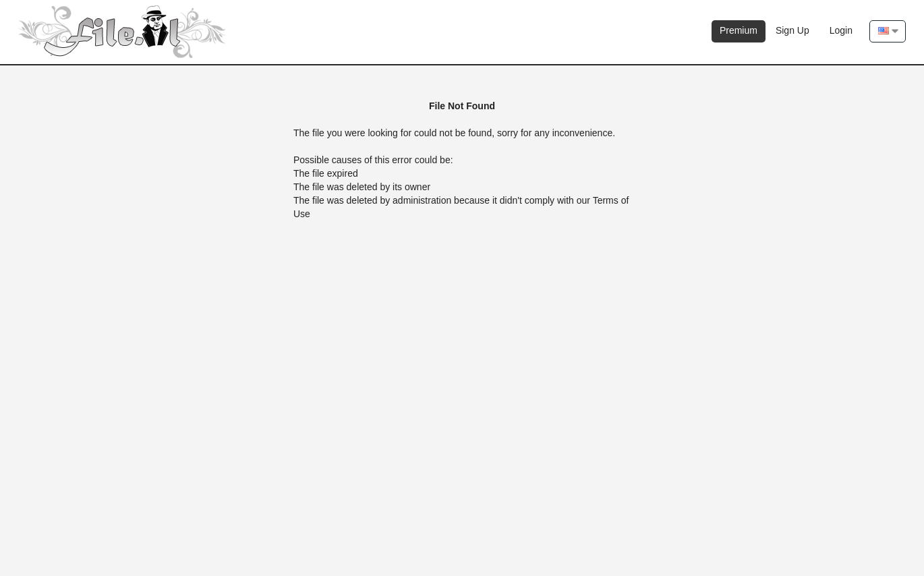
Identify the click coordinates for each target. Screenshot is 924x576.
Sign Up (792, 30)
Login (841, 30)
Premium (739, 30)
